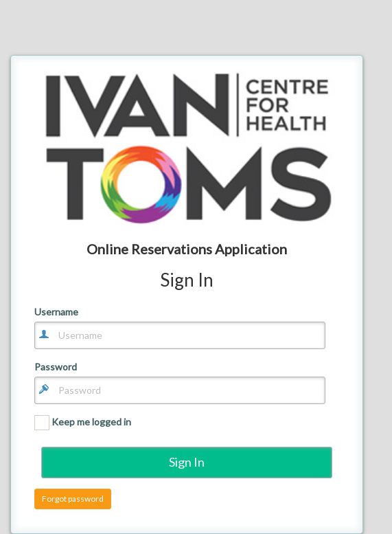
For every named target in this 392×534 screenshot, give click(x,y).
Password (56, 367)
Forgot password (73, 499)
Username (56, 312)
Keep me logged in (83, 423)
